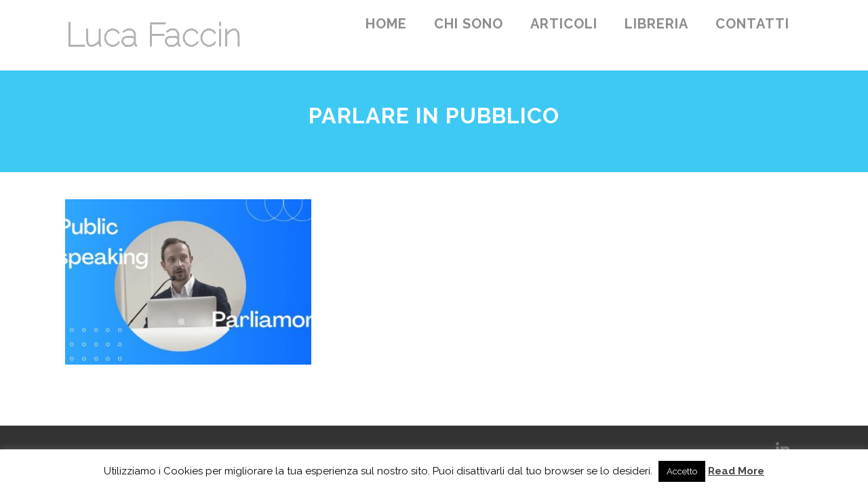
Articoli (564, 24)
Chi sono (469, 24)
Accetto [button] (682, 471)
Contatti (752, 24)
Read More (736, 471)
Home (386, 24)
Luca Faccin (153, 35)
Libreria (656, 24)
